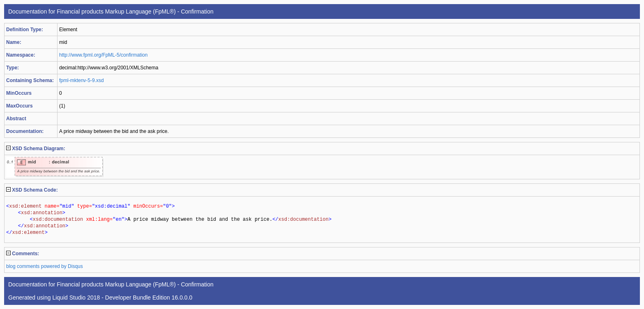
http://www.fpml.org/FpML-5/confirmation (103, 55)
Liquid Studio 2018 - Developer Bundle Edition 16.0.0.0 (122, 298)
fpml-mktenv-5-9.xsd (82, 80)
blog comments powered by (45, 266)
